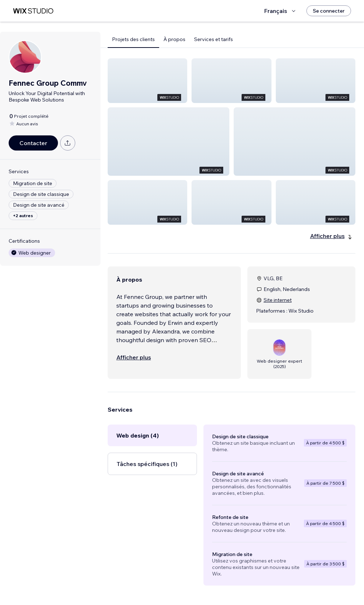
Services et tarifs (214, 39)
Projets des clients (133, 39)
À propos (174, 39)
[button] (147, 81)
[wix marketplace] (33, 11)
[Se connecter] (329, 11)
